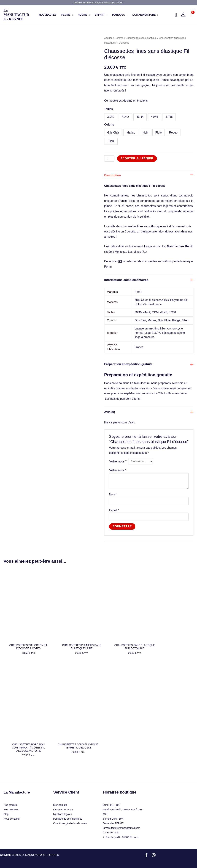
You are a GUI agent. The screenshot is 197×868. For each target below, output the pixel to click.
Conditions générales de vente (70, 821)
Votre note (118, 469)
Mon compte (60, 803)
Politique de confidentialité (68, 817)
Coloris (109, 125)
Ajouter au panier (137, 158)
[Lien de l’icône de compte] (183, 15)
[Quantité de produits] (109, 158)
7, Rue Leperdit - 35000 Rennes (121, 835)
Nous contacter (12, 817)
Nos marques (11, 808)
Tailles (109, 109)
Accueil (108, 38)
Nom (113, 503)
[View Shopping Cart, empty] (191, 15)
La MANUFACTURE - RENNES (16, 15)
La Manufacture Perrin (178, 247)
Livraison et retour (63, 808)
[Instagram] (154, 853)
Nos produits (11, 803)
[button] (72, 15)
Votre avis (118, 479)
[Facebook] (146, 853)
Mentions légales (63, 812)
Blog (6, 812)
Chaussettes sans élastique (142, 38)
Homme (119, 38)
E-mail (114, 519)
